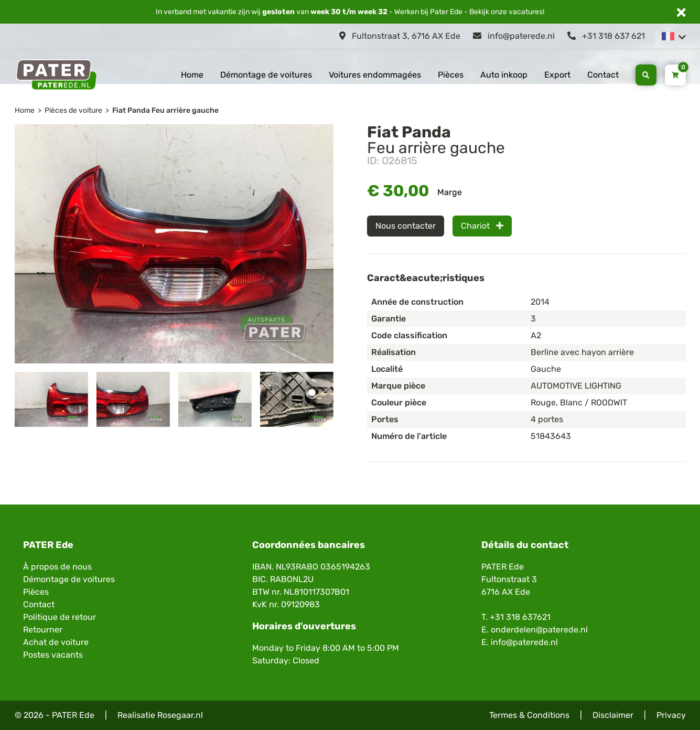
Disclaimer (613, 715)
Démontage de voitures (266, 75)
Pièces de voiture (73, 110)
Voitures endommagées (375, 75)
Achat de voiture (56, 642)
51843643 (551, 436)
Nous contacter (406, 226)
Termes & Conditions (529, 715)
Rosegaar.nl (180, 715)
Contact (603, 75)
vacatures (526, 12)
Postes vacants (53, 655)
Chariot (482, 226)
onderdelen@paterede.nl (539, 630)
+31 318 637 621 (606, 36)
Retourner (43, 630)
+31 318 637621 (520, 617)
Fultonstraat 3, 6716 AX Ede (400, 36)
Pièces (451, 75)
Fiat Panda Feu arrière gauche (165, 110)
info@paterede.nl (514, 36)
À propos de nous (57, 567)
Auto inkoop (504, 75)
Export (557, 75)
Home (192, 75)
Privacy (671, 715)
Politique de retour (60, 617)
